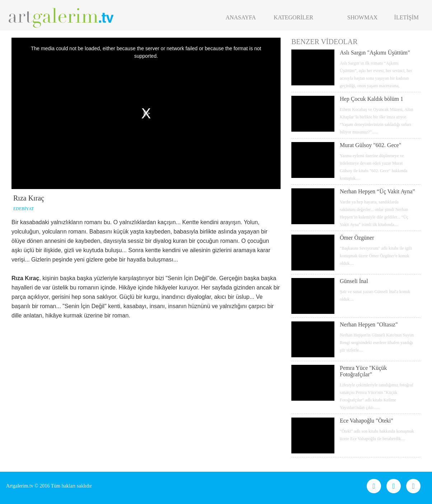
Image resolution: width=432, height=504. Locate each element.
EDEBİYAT (24, 209)
